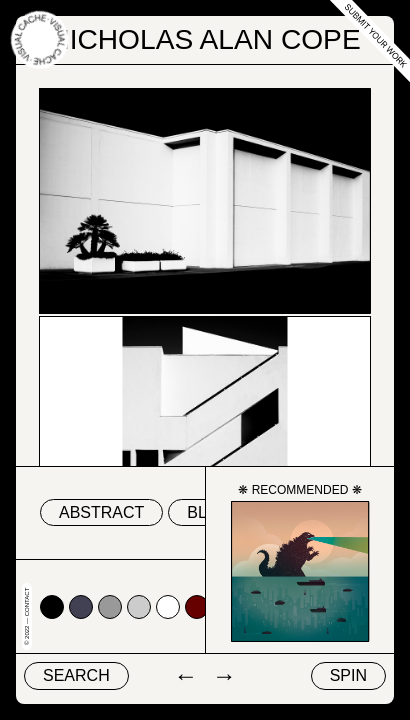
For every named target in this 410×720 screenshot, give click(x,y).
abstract (101, 512)
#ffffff (168, 607)
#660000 (197, 607)
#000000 (52, 607)
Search (76, 675)
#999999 (110, 607)
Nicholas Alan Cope (204, 39)
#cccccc (139, 607)
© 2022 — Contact (27, 616)
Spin (348, 675)
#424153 (81, 607)
